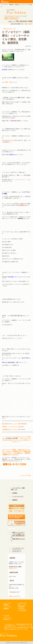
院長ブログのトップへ (10, 29)
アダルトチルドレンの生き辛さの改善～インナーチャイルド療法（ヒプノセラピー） (17, 440)
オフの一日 (15, 551)
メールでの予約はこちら (23, 469)
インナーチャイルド (14, 427)
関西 (19, 424)
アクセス (21, 607)
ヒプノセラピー (14, 429)
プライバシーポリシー (10, 16)
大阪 (3, 429)
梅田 (7, 429)
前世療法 (4, 427)
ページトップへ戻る (25, 475)
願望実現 (15, 500)
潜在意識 (4, 424)
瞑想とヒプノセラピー (19, 532)
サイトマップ (19, 16)
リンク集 (25, 16)
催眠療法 (24, 424)
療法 (21, 427)
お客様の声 (22, 609)
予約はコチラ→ (13, 568)
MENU (6, 2)
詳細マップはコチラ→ (15, 596)
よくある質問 (22, 610)
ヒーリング (14, 424)
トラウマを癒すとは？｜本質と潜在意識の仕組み (18, 536)
